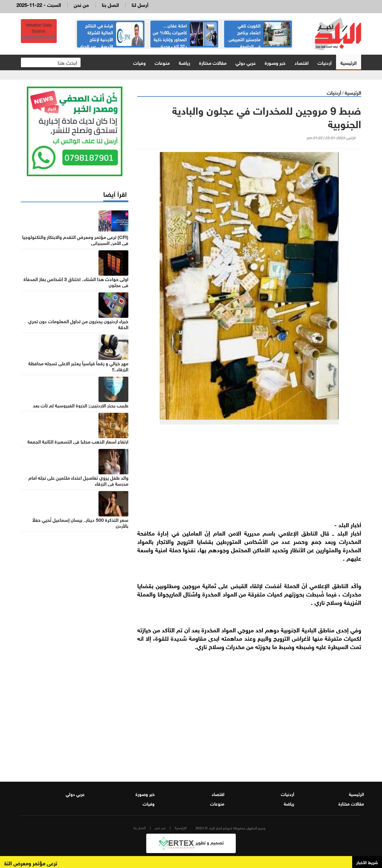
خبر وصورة (275, 62)
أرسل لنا (140, 4)
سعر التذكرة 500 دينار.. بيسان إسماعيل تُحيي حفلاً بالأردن (80, 522)
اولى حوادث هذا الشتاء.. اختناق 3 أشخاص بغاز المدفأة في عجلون (76, 282)
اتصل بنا (110, 4)
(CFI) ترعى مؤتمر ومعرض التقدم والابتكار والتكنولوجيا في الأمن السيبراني (75, 240)
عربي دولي (246, 62)
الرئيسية (349, 62)
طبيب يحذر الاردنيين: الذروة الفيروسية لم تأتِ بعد (81, 405)
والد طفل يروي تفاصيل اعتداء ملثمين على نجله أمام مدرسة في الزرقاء (78, 480)
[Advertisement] (249, 475)
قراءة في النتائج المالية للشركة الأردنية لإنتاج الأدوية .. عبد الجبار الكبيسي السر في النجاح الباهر (111, 39)
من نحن (81, 4)
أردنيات (325, 62)
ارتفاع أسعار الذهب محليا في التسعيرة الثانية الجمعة (78, 441)
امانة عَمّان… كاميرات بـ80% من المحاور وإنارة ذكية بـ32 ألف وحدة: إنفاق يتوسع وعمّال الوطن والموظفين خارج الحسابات (185, 42)
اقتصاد (302, 62)
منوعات (162, 62)
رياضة (184, 62)
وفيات (139, 62)
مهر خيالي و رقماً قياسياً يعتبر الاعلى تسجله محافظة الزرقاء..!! (78, 366)
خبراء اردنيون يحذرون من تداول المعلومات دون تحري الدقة (78, 324)
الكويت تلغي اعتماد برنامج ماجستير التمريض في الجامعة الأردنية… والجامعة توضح (259, 39)
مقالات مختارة (213, 62)
